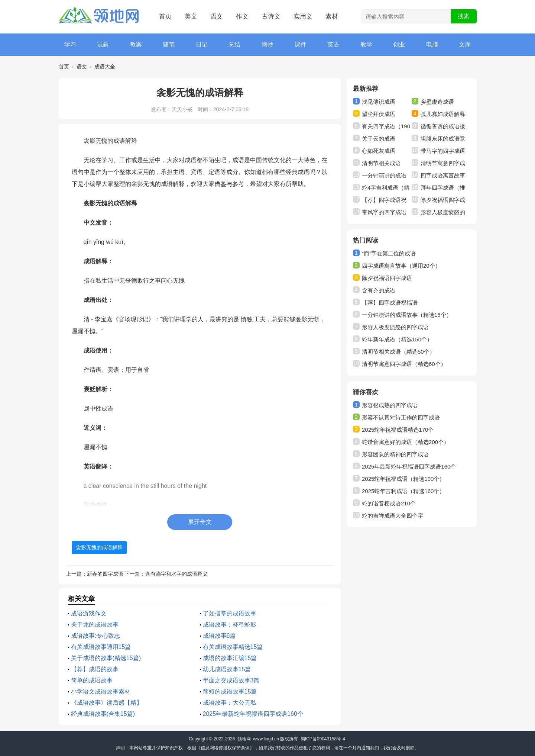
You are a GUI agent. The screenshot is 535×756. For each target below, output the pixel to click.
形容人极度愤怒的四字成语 (395, 327)
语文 (217, 17)
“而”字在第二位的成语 (389, 253)
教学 (366, 44)
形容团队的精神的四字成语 (395, 454)
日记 (202, 44)
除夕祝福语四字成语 (387, 278)
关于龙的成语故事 (95, 625)
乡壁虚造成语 (437, 102)
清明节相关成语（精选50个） (398, 352)
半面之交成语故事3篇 (231, 680)
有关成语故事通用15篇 (101, 647)
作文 (242, 17)
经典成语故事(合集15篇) (103, 714)
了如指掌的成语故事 (230, 613)
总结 (234, 44)
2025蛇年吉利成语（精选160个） (403, 491)
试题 (103, 44)
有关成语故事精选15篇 (233, 647)
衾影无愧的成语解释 (99, 547)
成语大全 (105, 67)
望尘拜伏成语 (379, 114)
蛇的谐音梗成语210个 (389, 503)
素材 (332, 17)
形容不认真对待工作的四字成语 (401, 417)
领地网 (244, 739)
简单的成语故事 (92, 680)
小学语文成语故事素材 (101, 691)
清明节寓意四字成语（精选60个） (404, 364)
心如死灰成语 (379, 151)
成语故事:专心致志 (95, 636)
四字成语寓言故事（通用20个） (401, 266)
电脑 (432, 44)
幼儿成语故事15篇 (227, 669)
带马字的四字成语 (443, 151)
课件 (301, 44)
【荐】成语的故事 (95, 669)
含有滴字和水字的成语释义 (176, 574)
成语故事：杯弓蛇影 (230, 625)
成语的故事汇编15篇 (230, 658)
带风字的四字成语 (384, 212)
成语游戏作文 (89, 613)
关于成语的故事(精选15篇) (106, 658)
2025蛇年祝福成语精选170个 (398, 430)
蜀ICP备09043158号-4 (323, 739)
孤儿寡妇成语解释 (443, 114)
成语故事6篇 (219, 636)
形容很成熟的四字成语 (390, 405)
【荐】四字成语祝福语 (390, 303)
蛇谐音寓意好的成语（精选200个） (406, 442)
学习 (70, 44)
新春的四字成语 (105, 574)
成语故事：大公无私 (230, 703)
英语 (333, 44)
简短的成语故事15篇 (230, 691)
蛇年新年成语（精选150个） (397, 339)
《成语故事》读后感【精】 (107, 703)
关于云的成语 (379, 139)
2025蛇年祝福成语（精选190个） (403, 479)
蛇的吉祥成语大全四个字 (393, 516)
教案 (136, 44)
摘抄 (267, 44)
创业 (399, 44)
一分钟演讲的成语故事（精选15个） (407, 315)
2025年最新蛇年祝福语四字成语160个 (253, 714)
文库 (465, 44)
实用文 (303, 17)
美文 (191, 17)
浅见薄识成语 (379, 102)
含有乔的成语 (379, 290)
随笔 (169, 44)
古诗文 (271, 17)
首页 (165, 17)
